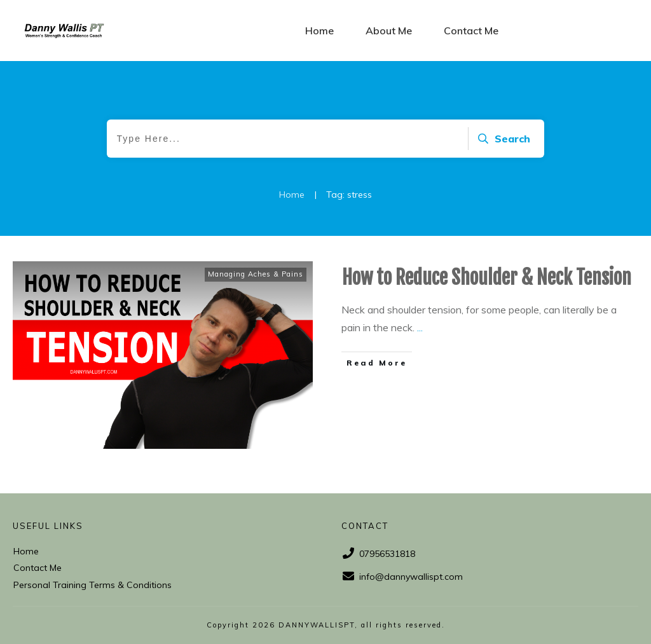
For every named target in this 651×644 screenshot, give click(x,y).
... (420, 327)
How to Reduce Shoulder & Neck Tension (487, 277)
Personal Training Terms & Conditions (93, 585)
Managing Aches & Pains (256, 274)
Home (26, 551)
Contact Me (38, 568)
